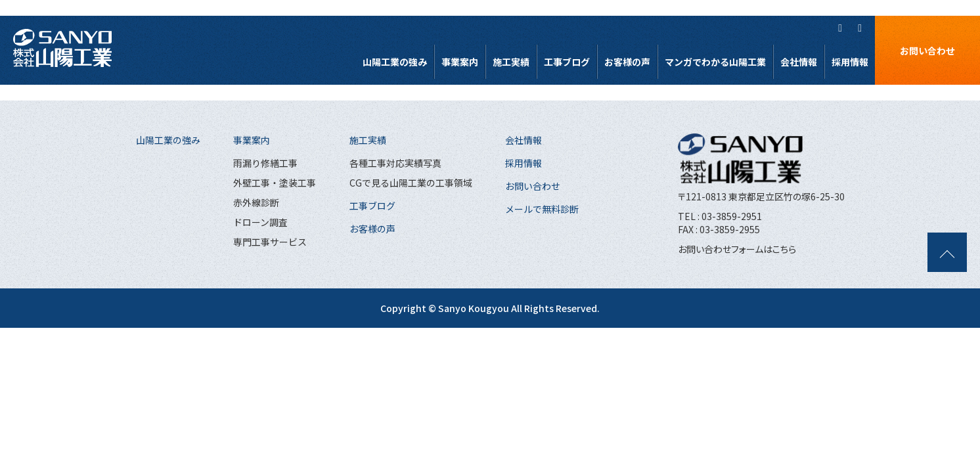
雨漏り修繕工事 (265, 163)
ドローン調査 (260, 222)
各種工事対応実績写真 (395, 163)
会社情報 (799, 62)
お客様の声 (627, 62)
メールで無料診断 (542, 209)
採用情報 (850, 62)
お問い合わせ (927, 51)
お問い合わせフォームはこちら (737, 249)
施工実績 (511, 62)
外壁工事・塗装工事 (275, 183)
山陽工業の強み (395, 62)
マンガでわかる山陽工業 (715, 62)
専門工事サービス (270, 242)
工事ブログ (567, 62)
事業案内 (460, 62)
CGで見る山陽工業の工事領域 (411, 183)
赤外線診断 (256, 202)
